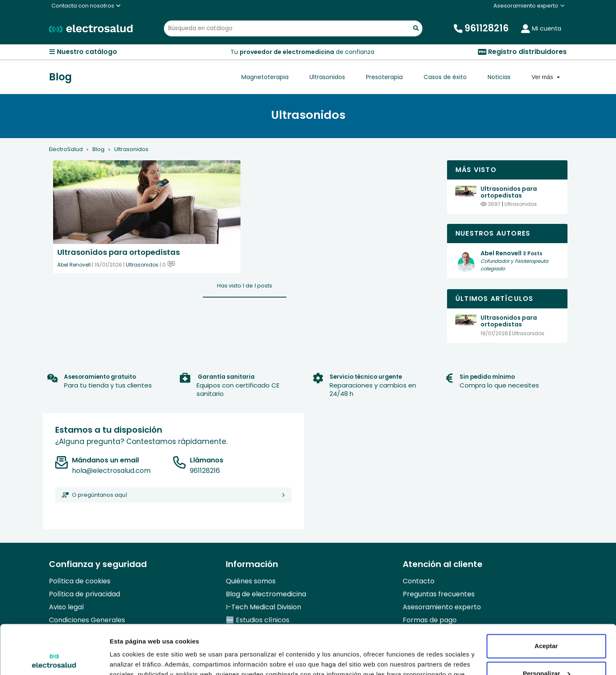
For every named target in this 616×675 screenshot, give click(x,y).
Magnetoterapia (265, 77)
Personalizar (546, 624)
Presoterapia (384, 77)
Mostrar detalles (134, 658)
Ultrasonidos (327, 77)
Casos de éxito (445, 77)
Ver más (543, 77)
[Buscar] (293, 28)
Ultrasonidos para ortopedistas (509, 192)
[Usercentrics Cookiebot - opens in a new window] (54, 659)
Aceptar (546, 597)
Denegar (546, 652)
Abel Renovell (74, 265)
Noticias (499, 77)
